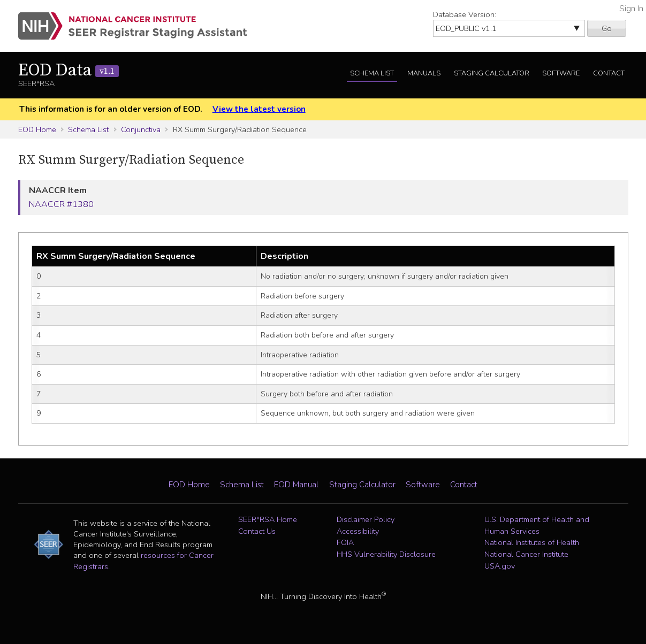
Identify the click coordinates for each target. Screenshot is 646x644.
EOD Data (69, 71)
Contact (609, 73)
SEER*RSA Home (268, 519)
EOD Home (37, 129)
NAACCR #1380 (61, 204)
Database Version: (465, 14)
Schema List (372, 73)
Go (607, 28)
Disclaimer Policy (366, 519)
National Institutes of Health (532, 542)
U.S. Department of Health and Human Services (537, 525)
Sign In (631, 9)
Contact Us (257, 531)
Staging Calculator (492, 73)
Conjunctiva (141, 129)
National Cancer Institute (526, 554)
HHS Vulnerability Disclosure (386, 554)
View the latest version (259, 109)
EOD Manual (296, 485)
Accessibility (358, 531)
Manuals (424, 73)
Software (561, 73)
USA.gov (500, 566)
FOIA (345, 542)
